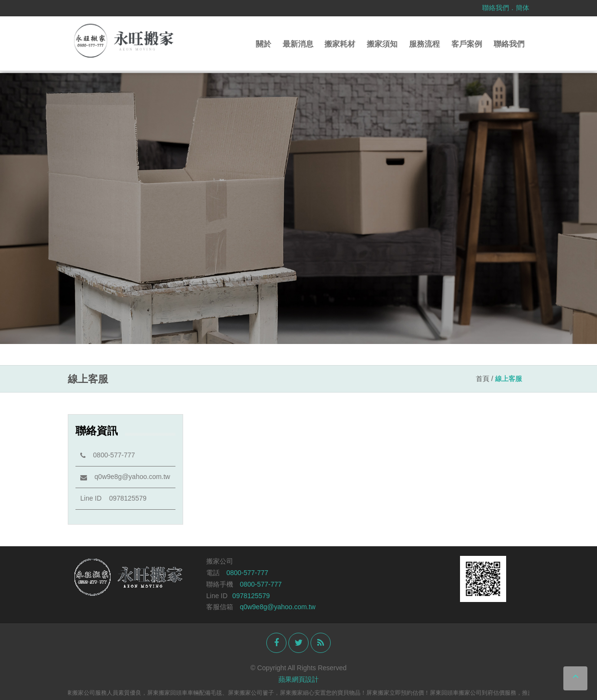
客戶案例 (467, 44)
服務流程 (424, 44)
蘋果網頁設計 (298, 679)
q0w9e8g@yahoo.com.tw (125, 477)
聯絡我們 (496, 8)
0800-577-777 (108, 455)
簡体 (522, 8)
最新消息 (298, 44)
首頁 (483, 379)
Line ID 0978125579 (113, 498)
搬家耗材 (340, 44)
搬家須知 (382, 44)
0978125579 (251, 596)
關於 (263, 44)
